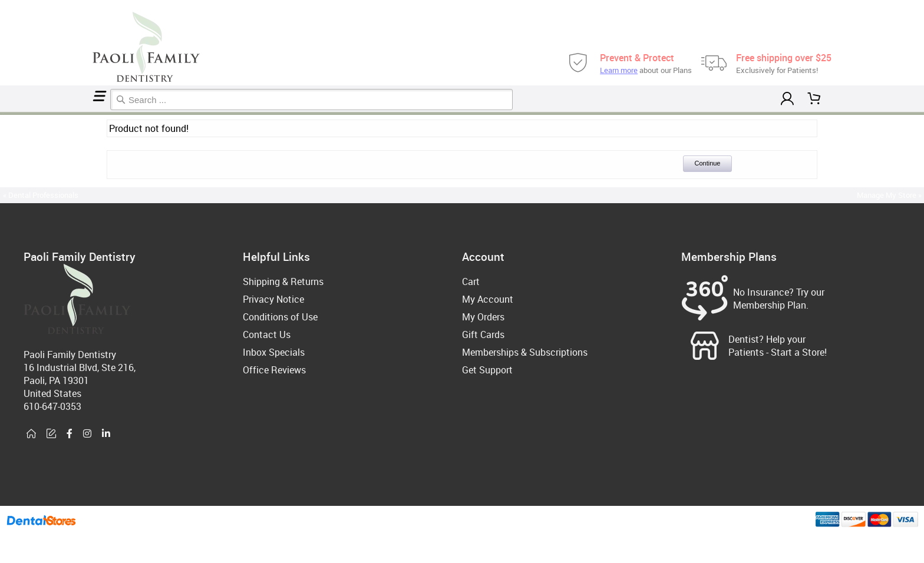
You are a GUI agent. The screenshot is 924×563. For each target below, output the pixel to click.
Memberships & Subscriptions (525, 352)
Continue (707, 163)
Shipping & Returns (283, 281)
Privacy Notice (273, 299)
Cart (471, 281)
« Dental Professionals (41, 195)
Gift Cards (483, 335)
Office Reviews (274, 370)
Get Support (487, 370)
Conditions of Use (280, 317)
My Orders (483, 317)
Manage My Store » (890, 195)
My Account (488, 299)
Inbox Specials (274, 352)
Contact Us (267, 335)
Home (2, 113)
